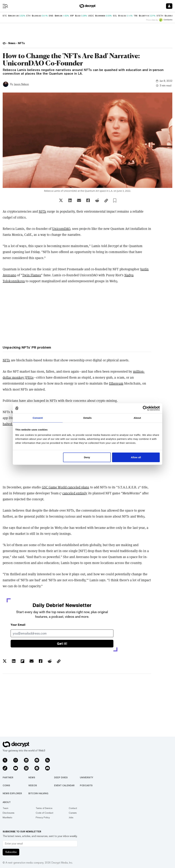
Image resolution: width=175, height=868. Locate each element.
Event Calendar (64, 785)
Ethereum (116, 383)
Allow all (136, 457)
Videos (33, 785)
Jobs (71, 817)
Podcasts (86, 785)
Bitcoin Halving (38, 793)
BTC (5, 16)
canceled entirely (75, 493)
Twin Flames (32, 275)
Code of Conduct (44, 813)
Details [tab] (87, 418)
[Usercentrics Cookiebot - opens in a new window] (145, 408)
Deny (87, 457)
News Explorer (12, 793)
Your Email (18, 625)
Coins (6, 785)
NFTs (42, 211)
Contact (73, 808)
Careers (73, 813)
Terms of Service (44, 808)
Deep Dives (61, 777)
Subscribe (11, 852)
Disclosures (9, 813)
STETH (160, 16)
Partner (8, 777)
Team (5, 808)
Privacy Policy (43, 817)
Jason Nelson (21, 84)
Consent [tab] (38, 418)
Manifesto (7, 817)
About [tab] (137, 418)
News (32, 777)
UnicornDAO (61, 229)
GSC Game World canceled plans (66, 487)
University (87, 777)
